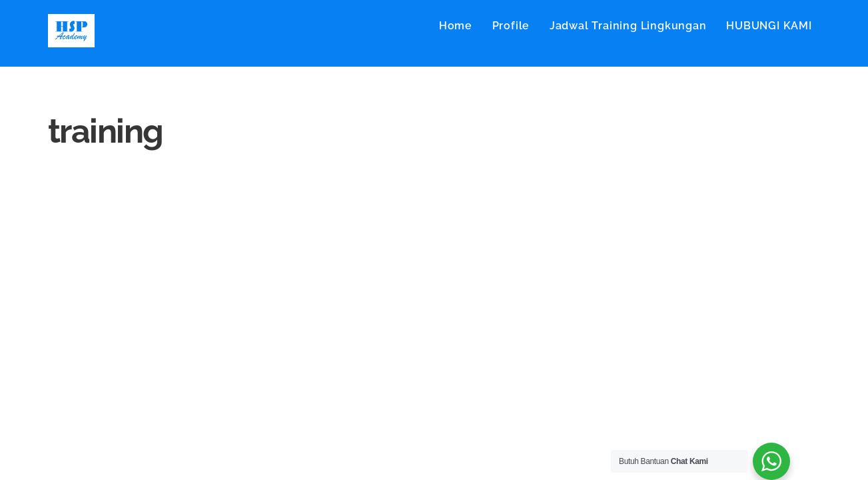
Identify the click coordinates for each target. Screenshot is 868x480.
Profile (511, 26)
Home (456, 26)
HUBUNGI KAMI (769, 26)
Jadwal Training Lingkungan (628, 26)
